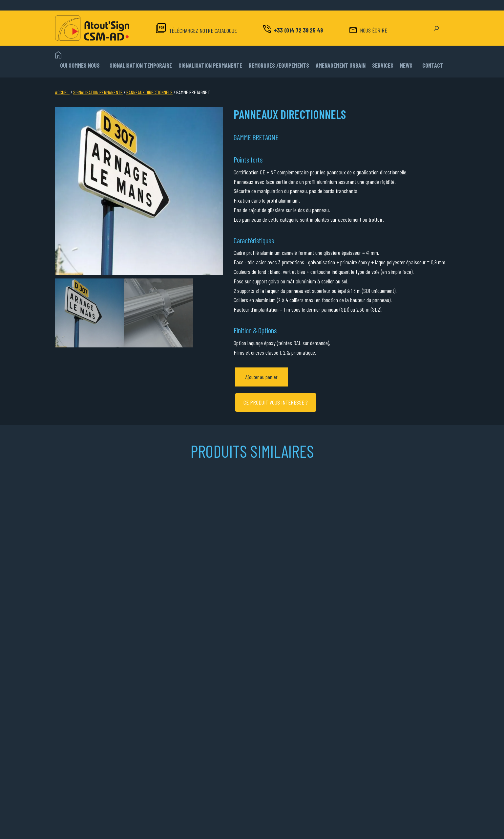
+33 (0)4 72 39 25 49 (298, 30)
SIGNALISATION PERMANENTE (98, 92)
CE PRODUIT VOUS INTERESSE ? (276, 402)
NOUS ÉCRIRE (374, 30)
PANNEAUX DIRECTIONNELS (149, 92)
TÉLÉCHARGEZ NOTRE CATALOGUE (203, 31)
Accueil (62, 92)
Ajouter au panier (262, 377)
